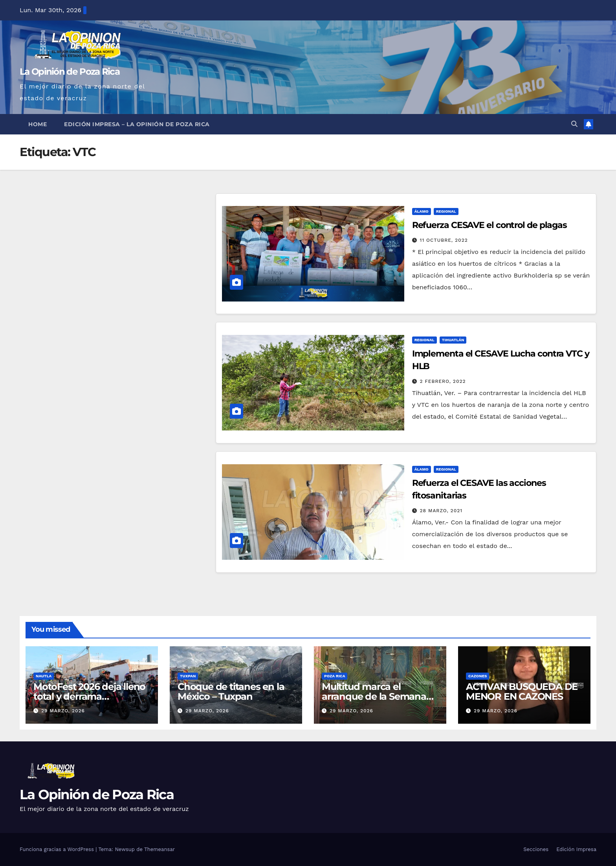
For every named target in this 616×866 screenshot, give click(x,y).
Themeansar (159, 849)
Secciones (536, 849)
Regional (446, 211)
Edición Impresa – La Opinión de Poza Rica (137, 124)
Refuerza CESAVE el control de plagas (489, 225)
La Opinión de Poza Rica (70, 72)
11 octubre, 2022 (444, 240)
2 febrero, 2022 (443, 381)
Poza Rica (335, 676)
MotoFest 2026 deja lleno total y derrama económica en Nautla (89, 696)
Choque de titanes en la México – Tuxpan (231, 691)
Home (38, 124)
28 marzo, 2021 (441, 511)
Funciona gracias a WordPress (58, 849)
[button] (574, 124)
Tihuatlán (453, 340)
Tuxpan (188, 676)
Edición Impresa (576, 849)
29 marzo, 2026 (63, 711)
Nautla (44, 676)
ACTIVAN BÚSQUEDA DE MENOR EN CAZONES (522, 691)
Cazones (478, 676)
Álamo (422, 211)
